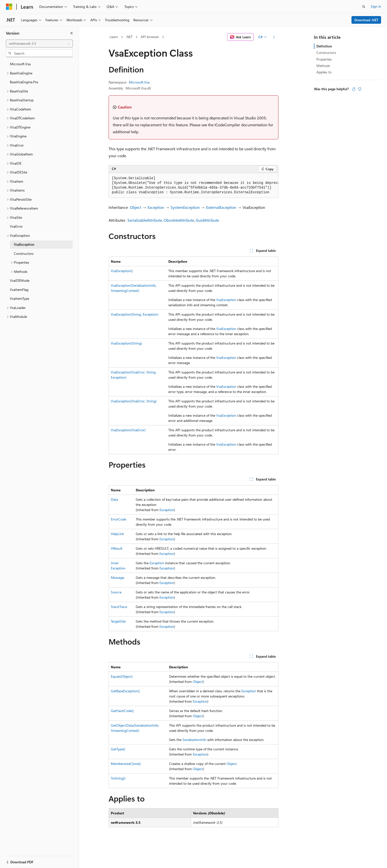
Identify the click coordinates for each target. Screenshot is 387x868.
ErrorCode (118, 519)
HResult (117, 548)
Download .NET (366, 20)
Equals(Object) (122, 676)
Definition (324, 46)
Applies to (324, 72)
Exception (156, 207)
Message (117, 577)
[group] (193, 185)
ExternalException (221, 207)
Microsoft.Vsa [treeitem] (20, 64)
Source (116, 592)
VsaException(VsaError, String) (134, 401)
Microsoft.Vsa (139, 82)
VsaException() (122, 271)
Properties (324, 59)
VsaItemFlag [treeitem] (19, 290)
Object (135, 207)
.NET (129, 37)
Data (114, 499)
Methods (323, 66)
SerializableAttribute (145, 220)
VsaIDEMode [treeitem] (20, 280)
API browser (150, 37)
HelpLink (117, 534)
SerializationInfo (194, 740)
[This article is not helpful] (360, 89)
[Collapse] (72, 33)
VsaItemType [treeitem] (19, 298)
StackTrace (119, 607)
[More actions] (274, 37)
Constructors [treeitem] (24, 253)
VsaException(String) (126, 343)
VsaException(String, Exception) (135, 314)
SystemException (185, 207)
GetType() (118, 749)
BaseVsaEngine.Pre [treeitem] (24, 82)
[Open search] (364, 7)
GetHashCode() (122, 711)
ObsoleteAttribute (179, 220)
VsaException (226, 300)
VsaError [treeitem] (16, 226)
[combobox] (39, 43)
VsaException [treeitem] (24, 244)
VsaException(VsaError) (128, 430)
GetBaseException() (125, 691)
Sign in (376, 6)
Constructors (326, 53)
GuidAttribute (207, 220)
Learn (114, 37)
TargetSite (118, 621)
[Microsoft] (9, 7)
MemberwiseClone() (126, 764)
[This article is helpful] (354, 89)
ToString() (118, 778)
